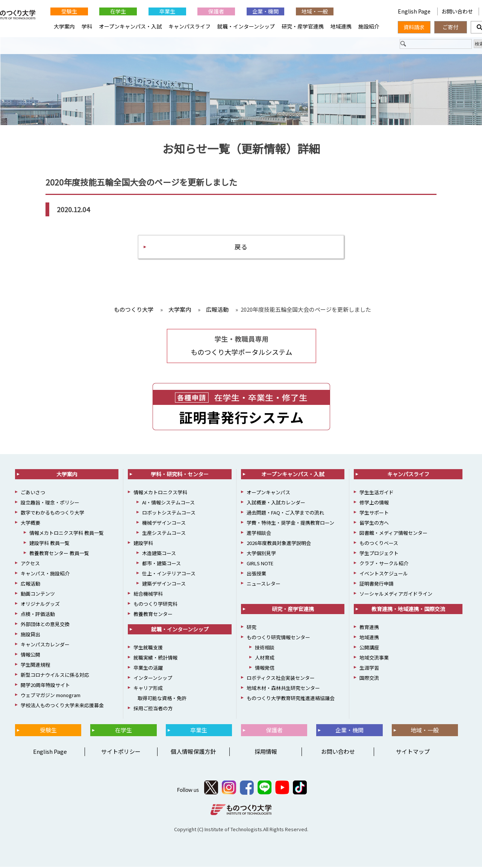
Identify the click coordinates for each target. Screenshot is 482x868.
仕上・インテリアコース (169, 574)
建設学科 (143, 544)
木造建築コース (159, 554)
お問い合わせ (457, 11)
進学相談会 (259, 534)
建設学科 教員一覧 (49, 544)
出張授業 (256, 574)
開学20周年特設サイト (45, 686)
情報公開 (30, 656)
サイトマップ (413, 753)
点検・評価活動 (38, 615)
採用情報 (266, 753)
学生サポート (374, 514)
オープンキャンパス (268, 493)
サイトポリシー (121, 753)
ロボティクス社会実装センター (281, 679)
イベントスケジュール (384, 574)
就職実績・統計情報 (155, 659)
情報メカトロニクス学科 (160, 493)
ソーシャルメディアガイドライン (396, 595)
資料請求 (414, 27)
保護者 (216, 11)
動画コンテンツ (38, 595)
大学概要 (30, 524)
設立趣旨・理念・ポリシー (50, 503)
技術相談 (265, 648)
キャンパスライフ (189, 26)
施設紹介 (369, 26)
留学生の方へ (374, 524)
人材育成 (265, 659)
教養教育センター (153, 615)
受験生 (69, 11)
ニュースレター (264, 585)
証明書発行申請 (377, 585)
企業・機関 (265, 11)
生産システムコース (164, 534)
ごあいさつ (33, 493)
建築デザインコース (164, 585)
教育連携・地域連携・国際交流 (408, 610)
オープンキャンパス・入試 (130, 26)
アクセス (30, 564)
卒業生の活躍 (148, 669)
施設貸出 (30, 635)
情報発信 (265, 669)
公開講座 (369, 648)
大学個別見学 (261, 554)
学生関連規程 (35, 666)
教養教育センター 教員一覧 (59, 554)
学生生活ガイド (377, 493)
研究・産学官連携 (303, 26)
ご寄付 (450, 27)
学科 (87, 26)
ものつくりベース (379, 544)
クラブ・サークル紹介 (384, 564)
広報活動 (30, 585)
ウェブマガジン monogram (51, 696)
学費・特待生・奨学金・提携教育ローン (290, 524)
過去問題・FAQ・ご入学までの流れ (285, 514)
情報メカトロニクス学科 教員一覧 (67, 534)
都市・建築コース (161, 564)
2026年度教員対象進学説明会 (279, 544)
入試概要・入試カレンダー (276, 503)
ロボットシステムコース (169, 514)
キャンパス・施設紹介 (45, 574)
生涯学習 (369, 669)
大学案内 (64, 26)
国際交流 (369, 679)
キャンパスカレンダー (45, 645)
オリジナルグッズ (40, 605)
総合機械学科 (148, 595)
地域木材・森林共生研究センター (283, 689)
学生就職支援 (148, 648)
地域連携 (341, 26)
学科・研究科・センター (180, 475)
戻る (241, 247)
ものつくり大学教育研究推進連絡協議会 (291, 699)
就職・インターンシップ (246, 26)
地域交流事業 (374, 659)
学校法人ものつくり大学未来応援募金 (62, 706)
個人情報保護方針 (193, 753)
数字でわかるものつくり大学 (52, 514)
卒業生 (167, 11)
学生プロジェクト (379, 554)
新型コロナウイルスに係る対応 (55, 676)
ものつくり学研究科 (155, 605)
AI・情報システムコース (168, 503)
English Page (415, 11)
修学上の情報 (374, 503)
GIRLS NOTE (260, 564)
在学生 (118, 11)
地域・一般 (315, 11)
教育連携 (369, 628)
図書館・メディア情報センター (393, 534)
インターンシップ (153, 679)
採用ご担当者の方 (153, 709)
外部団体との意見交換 (45, 625)
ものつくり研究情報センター (278, 638)
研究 (252, 628)
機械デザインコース (164, 524)
